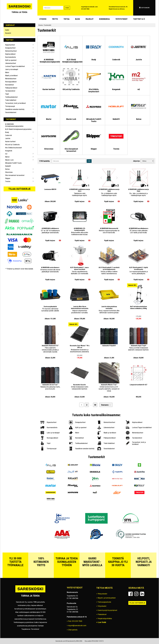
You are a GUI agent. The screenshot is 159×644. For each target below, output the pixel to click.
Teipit (7, 94)
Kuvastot (8, 33)
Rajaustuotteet (10, 45)
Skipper (8, 178)
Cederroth (9, 135)
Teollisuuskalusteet (11, 97)
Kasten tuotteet (10, 142)
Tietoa (66, 19)
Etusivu (43, 19)
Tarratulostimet (10, 91)
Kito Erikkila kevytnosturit (13, 148)
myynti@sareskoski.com (89, 7)
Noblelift (8, 166)
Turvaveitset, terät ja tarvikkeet (15, 103)
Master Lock (9, 160)
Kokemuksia (104, 19)
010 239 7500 (85, 9)
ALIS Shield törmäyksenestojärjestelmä (18, 129)
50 (95, 405)
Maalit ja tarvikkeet (11, 76)
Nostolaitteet (10, 85)
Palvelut (90, 19)
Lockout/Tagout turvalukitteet (15, 66)
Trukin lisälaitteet (11, 100)
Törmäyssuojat (10, 106)
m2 (6, 154)
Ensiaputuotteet (10, 48)
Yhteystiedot (121, 19)
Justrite (8, 138)
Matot (7, 72)
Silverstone (9, 172)
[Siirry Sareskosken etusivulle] (19, 8)
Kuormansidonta (10, 57)
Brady (7, 132)
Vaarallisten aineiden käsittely (15, 109)
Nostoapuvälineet (11, 82)
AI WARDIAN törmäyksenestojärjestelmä (14, 125)
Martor (7, 157)
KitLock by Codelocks (12, 145)
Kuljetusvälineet (10, 54)
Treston (8, 181)
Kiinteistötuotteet (11, 51)
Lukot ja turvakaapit (12, 69)
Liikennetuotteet (11, 63)
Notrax (7, 169)
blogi (78, 19)
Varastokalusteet (11, 112)
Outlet (7, 30)
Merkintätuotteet (11, 79)
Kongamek (9, 151)
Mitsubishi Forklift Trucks (13, 163)
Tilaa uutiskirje (19, 189)
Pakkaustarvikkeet (11, 88)
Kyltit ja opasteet (11, 60)
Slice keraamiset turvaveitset (15, 175)
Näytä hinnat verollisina (117, 9)
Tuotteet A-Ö (139, 19)
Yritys (55, 19)
